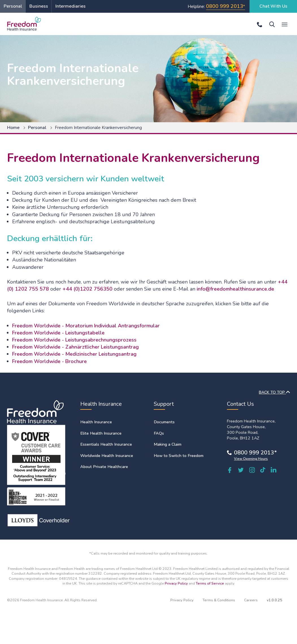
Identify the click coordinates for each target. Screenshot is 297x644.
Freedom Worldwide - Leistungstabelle (58, 333)
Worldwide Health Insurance (107, 456)
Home (13, 128)
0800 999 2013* (255, 453)
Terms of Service (210, 583)
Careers (251, 600)
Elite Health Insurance (101, 433)
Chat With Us (273, 6)
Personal (13, 6)
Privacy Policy (176, 583)
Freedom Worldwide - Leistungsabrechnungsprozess (74, 340)
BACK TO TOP (274, 392)
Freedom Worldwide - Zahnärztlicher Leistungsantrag (75, 347)
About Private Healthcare (104, 467)
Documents (164, 422)
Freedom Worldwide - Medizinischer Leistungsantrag (74, 354)
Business (39, 6)
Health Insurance (96, 422)
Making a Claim (168, 444)
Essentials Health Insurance (106, 444)
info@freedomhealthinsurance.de (235, 289)
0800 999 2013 (225, 6)
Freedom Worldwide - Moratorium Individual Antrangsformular (86, 326)
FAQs (159, 433)
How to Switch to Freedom (179, 456)
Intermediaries (71, 6)
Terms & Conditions (219, 600)
